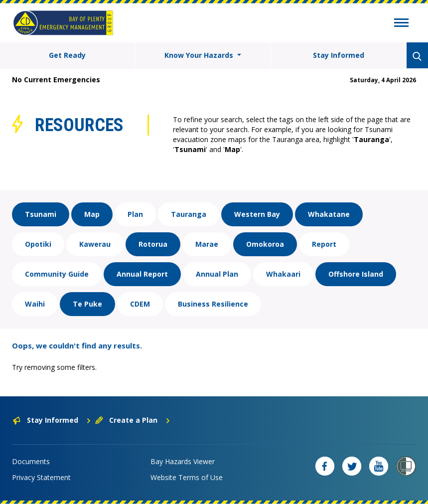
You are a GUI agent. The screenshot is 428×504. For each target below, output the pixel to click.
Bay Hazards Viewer (183, 461)
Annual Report (142, 274)
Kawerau (95, 244)
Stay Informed (339, 55)
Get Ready (67, 55)
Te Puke (87, 304)
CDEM (140, 304)
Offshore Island (356, 274)
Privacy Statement (41, 477)
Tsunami (41, 214)
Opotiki (38, 244)
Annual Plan (217, 274)
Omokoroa (265, 244)
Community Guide (57, 274)
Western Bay (257, 214)
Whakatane (329, 214)
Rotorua (153, 244)
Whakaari (283, 274)
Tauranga (189, 214)
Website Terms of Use (187, 477)
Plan (135, 214)
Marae (207, 244)
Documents (31, 461)
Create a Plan (133, 420)
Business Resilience (213, 304)
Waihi (35, 304)
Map (92, 214)
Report (324, 244)
